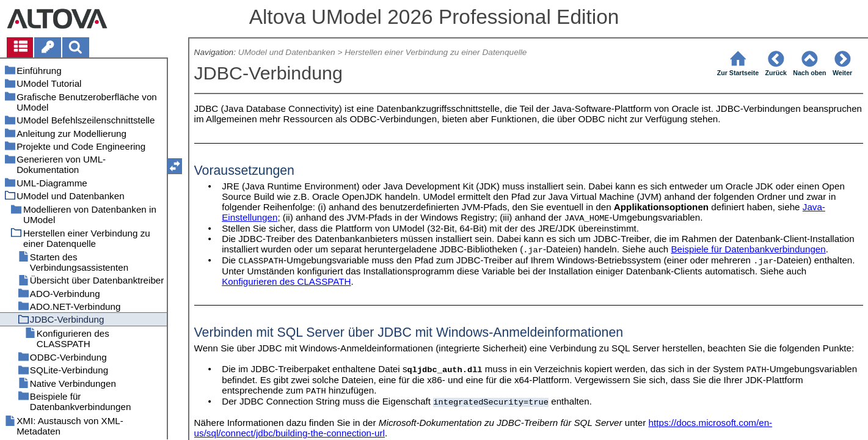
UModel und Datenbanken (287, 52)
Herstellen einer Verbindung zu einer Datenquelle (436, 52)
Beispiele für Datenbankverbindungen (748, 249)
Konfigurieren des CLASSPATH (286, 281)
